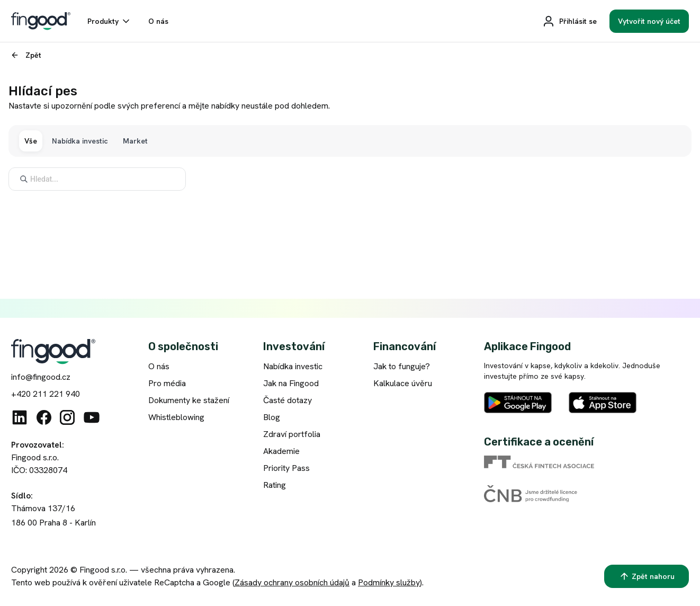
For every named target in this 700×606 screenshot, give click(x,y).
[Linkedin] (20, 417)
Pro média (167, 383)
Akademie (281, 451)
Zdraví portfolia (292, 434)
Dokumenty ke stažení (189, 400)
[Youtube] (92, 417)
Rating (275, 485)
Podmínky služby (389, 582)
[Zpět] (25, 55)
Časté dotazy (288, 400)
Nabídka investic (293, 366)
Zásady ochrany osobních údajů (292, 582)
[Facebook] (44, 417)
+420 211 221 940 (46, 394)
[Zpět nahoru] (647, 576)
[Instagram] (67, 417)
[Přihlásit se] (569, 21)
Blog (272, 417)
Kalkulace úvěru (403, 383)
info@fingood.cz (41, 377)
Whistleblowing (176, 417)
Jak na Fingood (291, 383)
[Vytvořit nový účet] (649, 21)
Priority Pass (286, 468)
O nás (159, 366)
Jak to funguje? (402, 366)
